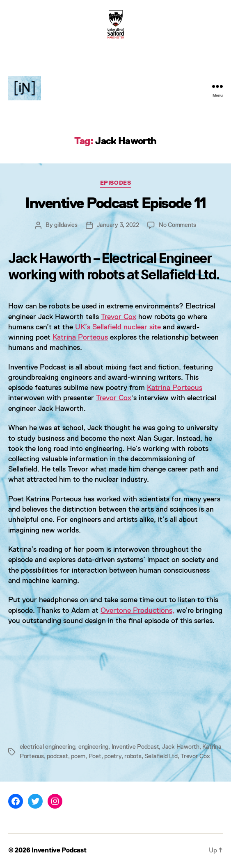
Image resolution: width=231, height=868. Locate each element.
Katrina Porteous (80, 338)
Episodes (115, 183)
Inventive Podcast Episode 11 (115, 204)
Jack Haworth (181, 747)
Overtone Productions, (137, 611)
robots (133, 756)
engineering (93, 747)
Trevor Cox (119, 317)
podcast (57, 756)
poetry (113, 756)
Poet (95, 756)
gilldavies (66, 225)
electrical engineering (47, 747)
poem (78, 756)
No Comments (177, 225)
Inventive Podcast (135, 747)
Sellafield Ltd (161, 756)
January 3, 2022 (118, 225)
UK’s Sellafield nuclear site (118, 327)
